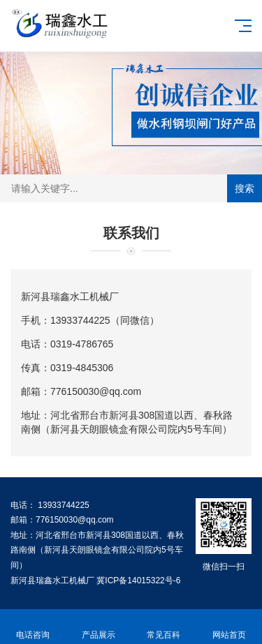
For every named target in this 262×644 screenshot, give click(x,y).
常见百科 (164, 627)
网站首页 (229, 627)
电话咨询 (33, 627)
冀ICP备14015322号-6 (138, 581)
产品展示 (99, 627)
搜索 (245, 188)
